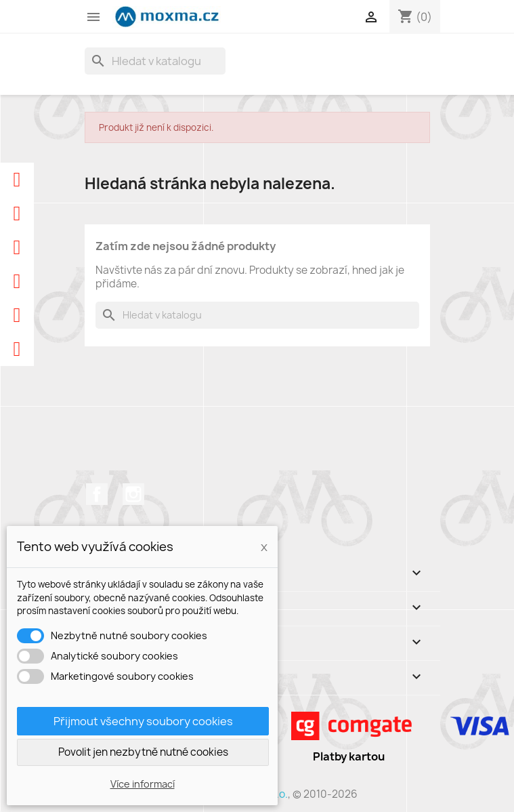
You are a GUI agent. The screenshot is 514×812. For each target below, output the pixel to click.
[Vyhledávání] (155, 61)
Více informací (143, 784)
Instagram (133, 494)
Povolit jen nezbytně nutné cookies (143, 752)
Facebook (97, 494)
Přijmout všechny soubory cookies (143, 721)
